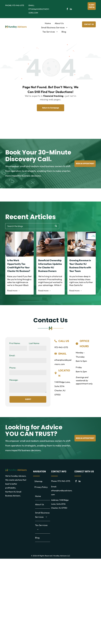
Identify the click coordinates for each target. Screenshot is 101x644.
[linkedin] (71, 9)
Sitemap (38, 481)
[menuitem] (48, 23)
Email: (12, 355)
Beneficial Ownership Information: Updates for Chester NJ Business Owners (50, 266)
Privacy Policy (41, 487)
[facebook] (67, 9)
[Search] (32, 226)
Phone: (13, 368)
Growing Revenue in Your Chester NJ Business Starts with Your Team (80, 266)
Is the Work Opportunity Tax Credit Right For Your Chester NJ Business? (19, 266)
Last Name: (34, 343)
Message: (14, 380)
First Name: (15, 343)
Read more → (14, 291)
